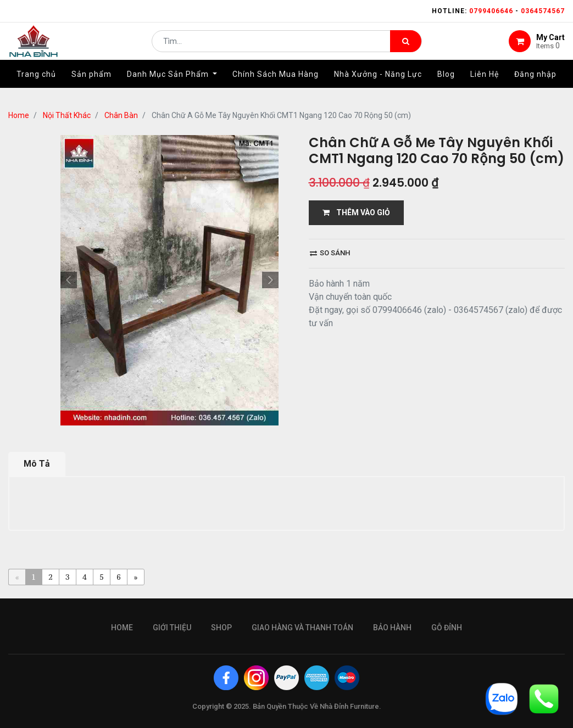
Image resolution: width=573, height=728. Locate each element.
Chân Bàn (121, 115)
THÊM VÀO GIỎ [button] (356, 212)
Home (19, 115)
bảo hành (392, 628)
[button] (69, 280)
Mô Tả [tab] (37, 464)
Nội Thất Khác (67, 115)
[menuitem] (36, 86)
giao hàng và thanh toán (302, 628)
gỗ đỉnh (447, 628)
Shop (221, 628)
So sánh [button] (330, 253)
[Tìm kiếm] (406, 47)
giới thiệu (172, 628)
